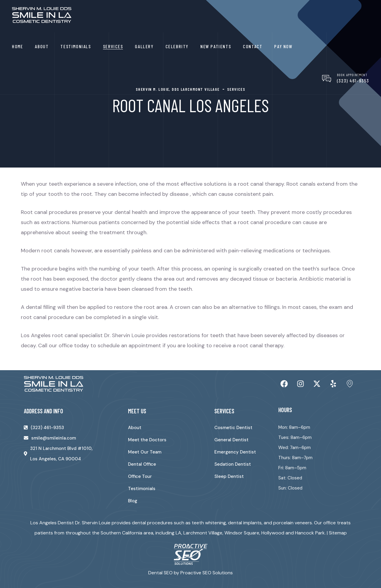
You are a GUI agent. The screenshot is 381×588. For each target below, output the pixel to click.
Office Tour (140, 476)
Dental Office (142, 464)
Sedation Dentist (233, 464)
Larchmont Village (203, 533)
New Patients (216, 46)
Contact (253, 46)
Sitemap (338, 533)
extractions (55, 222)
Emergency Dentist (235, 452)
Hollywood (273, 533)
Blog (133, 501)
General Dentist (231, 440)
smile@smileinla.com (54, 438)
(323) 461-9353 (353, 80)
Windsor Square (242, 533)
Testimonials (76, 46)
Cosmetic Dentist (233, 428)
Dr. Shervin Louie (124, 335)
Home (17, 46)
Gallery (144, 46)
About (42, 46)
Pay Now (283, 46)
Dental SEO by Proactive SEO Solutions (190, 573)
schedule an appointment (129, 345)
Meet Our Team (145, 452)
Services (113, 46)
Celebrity (177, 46)
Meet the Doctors (147, 440)
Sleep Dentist (229, 476)
